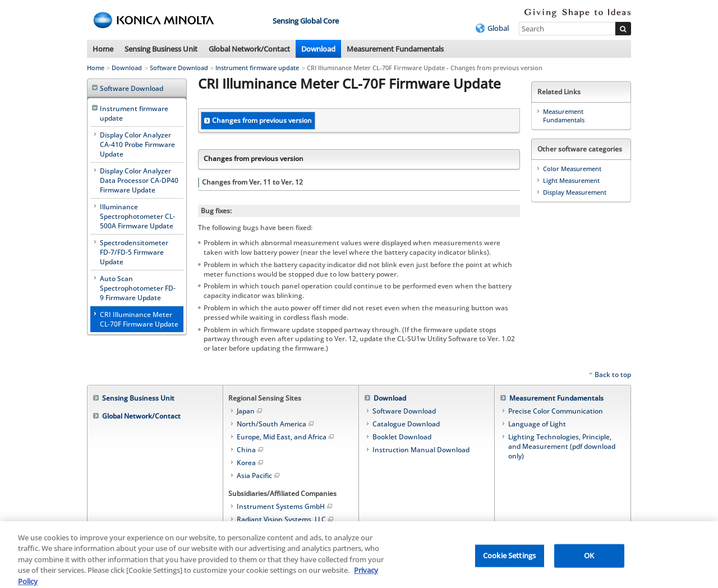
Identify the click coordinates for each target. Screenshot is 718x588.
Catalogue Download (406, 424)
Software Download (179, 68)
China (251, 450)
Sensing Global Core (306, 21)
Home (103, 49)
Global (498, 28)
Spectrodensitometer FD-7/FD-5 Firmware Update (134, 252)
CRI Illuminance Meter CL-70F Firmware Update (139, 319)
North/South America (276, 424)
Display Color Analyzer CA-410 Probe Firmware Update (137, 144)
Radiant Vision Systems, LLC (286, 519)
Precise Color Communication (556, 411)
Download (318, 49)
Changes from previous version (262, 120)
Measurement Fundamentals (395, 49)
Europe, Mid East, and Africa (286, 437)
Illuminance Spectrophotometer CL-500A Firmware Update (137, 216)
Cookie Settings (509, 559)
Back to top (613, 375)
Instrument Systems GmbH (285, 506)
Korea (251, 463)
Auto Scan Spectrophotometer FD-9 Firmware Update (138, 288)
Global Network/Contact (249, 49)
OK (589, 559)
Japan (250, 411)
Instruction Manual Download (421, 450)
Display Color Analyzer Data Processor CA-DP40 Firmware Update (139, 180)
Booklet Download (402, 437)
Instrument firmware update (257, 68)
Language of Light (537, 424)
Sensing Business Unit (161, 49)
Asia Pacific (259, 476)
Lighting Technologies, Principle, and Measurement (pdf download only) (562, 446)
